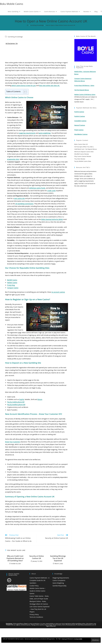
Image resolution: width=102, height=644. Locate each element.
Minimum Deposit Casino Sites (84, 152)
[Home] (28, 25)
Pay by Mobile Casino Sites (83, 161)
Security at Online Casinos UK (37, 557)
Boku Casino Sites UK (81, 144)
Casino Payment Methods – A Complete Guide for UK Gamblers (40, 580)
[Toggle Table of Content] (24, 92)
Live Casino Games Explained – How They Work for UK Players (39, 609)
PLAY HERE (79, 639)
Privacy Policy (34, 614)
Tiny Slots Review (80, 159)
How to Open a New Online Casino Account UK (60, 25)
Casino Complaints (59, 580)
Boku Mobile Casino (12, 4)
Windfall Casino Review (82, 154)
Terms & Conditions (36, 617)
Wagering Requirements (61, 578)
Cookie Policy (34, 586)
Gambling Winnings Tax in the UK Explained (58, 558)
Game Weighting (58, 583)
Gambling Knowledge (15, 37)
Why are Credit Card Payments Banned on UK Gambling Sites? (15, 558)
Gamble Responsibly (59, 586)
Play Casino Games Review (83, 156)
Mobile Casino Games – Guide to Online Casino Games (38, 591)
